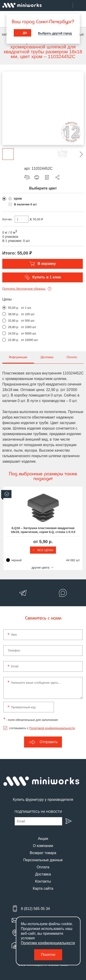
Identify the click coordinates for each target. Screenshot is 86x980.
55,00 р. (13, 308)
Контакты (43, 881)
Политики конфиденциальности (48, 943)
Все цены (43, 550)
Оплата (43, 867)
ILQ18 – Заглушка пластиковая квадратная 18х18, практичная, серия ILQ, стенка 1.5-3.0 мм (43, 530)
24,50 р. (13, 333)
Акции (43, 839)
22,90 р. (13, 340)
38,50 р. (13, 314)
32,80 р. (13, 321)
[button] (78, 154)
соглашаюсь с (42, 728)
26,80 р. (13, 327)
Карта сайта (43, 888)
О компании (43, 846)
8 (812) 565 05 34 (35, 909)
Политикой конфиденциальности (52, 728)
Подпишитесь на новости (38, 812)
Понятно (48, 955)
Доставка (43, 874)
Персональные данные (43, 860)
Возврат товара (43, 853)
